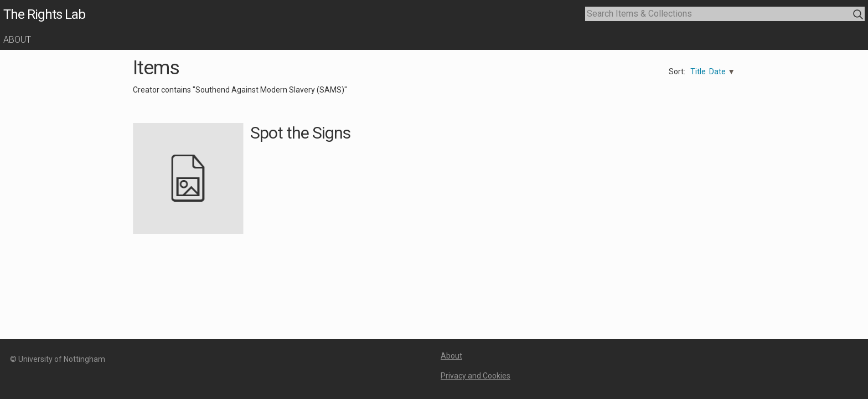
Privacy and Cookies (476, 376)
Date (717, 71)
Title (698, 71)
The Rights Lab (44, 14)
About (17, 40)
